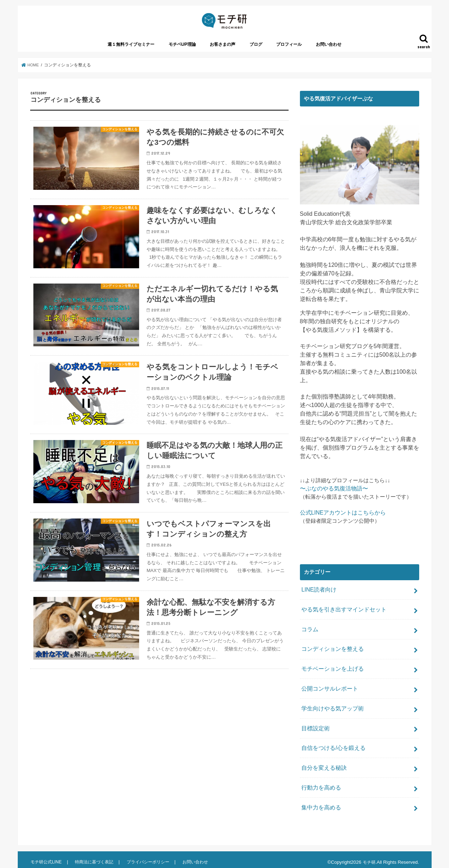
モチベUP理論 (182, 52)
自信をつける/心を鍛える (331, 746)
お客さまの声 (223, 52)
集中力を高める (320, 803)
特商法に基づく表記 (96, 856)
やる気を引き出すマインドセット (341, 615)
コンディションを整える (331, 653)
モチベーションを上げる (331, 671)
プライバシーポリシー (152, 856)
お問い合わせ (329, 52)
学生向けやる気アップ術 (331, 709)
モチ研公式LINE (47, 856)
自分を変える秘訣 (323, 765)
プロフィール (289, 52)
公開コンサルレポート (328, 690)
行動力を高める (320, 784)
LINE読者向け (318, 596)
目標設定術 (315, 727)
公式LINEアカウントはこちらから (340, 520)
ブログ (256, 52)
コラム (309, 634)
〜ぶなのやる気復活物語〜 (332, 496)
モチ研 (369, 857)
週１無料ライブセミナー (131, 52)
